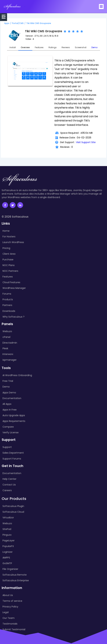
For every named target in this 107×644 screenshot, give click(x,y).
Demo (94, 47)
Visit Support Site (86, 142)
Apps (7, 23)
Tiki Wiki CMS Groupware (39, 23)
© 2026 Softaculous (15, 217)
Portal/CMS (18, 23)
